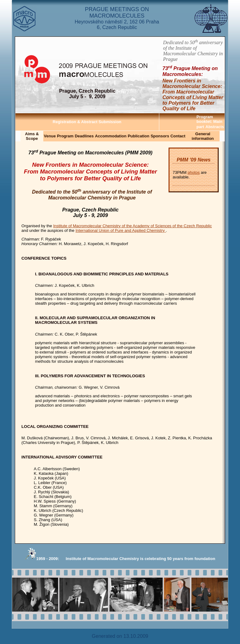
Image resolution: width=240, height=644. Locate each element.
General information (203, 136)
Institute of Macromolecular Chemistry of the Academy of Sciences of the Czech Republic (133, 226)
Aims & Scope (32, 136)
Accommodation (111, 136)
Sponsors (160, 136)
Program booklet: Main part (209, 122)
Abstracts (215, 127)
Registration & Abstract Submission (87, 122)
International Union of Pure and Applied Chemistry (121, 230)
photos (194, 172)
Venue (50, 136)
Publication (139, 136)
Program (65, 136)
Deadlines (84, 136)
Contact (178, 136)
